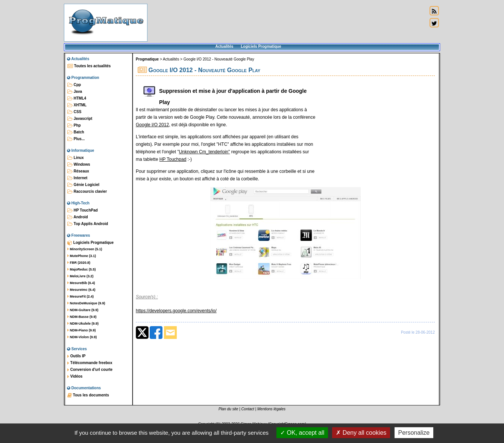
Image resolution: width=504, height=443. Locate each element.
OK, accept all (302, 433)
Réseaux (78, 171)
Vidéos (75, 376)
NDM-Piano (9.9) (82, 330)
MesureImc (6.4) (81, 290)
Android (78, 217)
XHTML (77, 105)
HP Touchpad (173, 159)
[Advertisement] (287, 23)
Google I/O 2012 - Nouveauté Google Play (219, 59)
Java (75, 92)
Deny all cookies (361, 433)
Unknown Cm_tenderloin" (205, 152)
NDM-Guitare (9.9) (83, 310)
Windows (79, 165)
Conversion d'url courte (90, 370)
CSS (74, 112)
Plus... (76, 139)
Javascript (80, 119)
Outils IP (76, 356)
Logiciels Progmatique (261, 46)
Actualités (224, 46)
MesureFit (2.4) (80, 296)
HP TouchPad (83, 210)
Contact (247, 409)
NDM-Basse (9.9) (82, 317)
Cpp (74, 85)
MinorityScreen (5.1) (85, 249)
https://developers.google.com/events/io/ (176, 311)
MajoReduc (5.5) (82, 269)
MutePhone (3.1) (82, 256)
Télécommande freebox (90, 363)
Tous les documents (88, 395)
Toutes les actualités (89, 66)
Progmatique (147, 59)
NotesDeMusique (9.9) (86, 303)
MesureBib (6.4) (81, 283)
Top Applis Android (88, 224)
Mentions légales (271, 409)
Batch (76, 132)
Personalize (414, 433)
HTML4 (77, 98)
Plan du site (228, 409)
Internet (77, 178)
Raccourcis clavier (87, 192)
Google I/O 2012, (153, 125)
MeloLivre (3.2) (80, 276)
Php (74, 125)
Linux (75, 158)
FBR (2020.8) (79, 263)
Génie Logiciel (83, 185)
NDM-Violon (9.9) (82, 337)
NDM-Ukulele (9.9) (83, 324)
